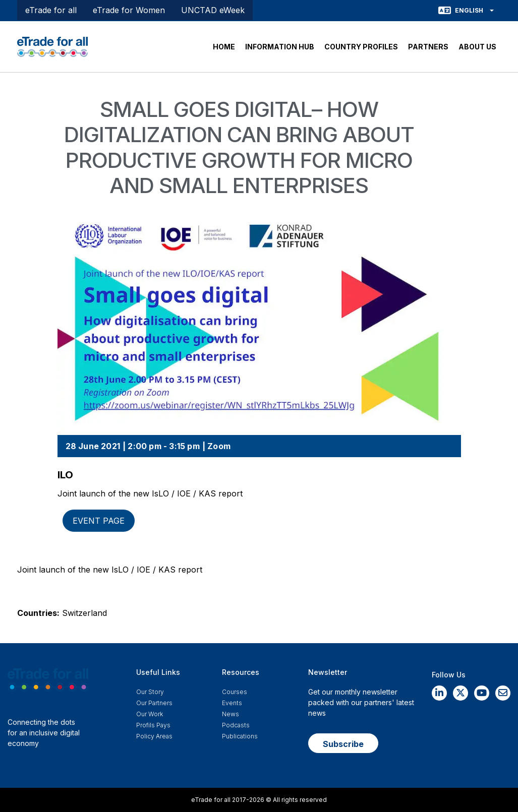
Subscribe (343, 744)
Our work (150, 714)
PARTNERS (428, 47)
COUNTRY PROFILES (361, 47)
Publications (240, 736)
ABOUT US (477, 47)
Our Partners (154, 703)
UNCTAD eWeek (213, 10)
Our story (150, 692)
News (231, 714)
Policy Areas (154, 736)
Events (232, 703)
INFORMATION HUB (280, 47)
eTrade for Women (129, 10)
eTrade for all (51, 10)
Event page (99, 521)
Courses (235, 692)
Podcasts (236, 725)
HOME (224, 47)
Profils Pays (153, 725)
